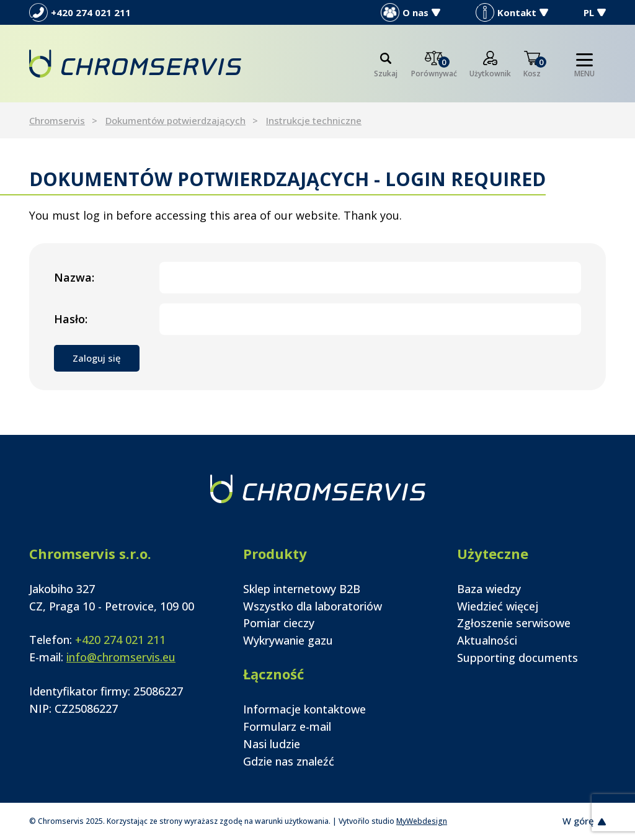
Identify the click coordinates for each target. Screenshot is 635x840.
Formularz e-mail (287, 726)
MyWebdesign (422, 821)
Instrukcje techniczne (314, 120)
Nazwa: (74, 277)
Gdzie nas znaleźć (289, 761)
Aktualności (487, 640)
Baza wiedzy (489, 589)
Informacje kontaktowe (304, 709)
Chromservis (57, 120)
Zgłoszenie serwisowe (514, 623)
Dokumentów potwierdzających (175, 120)
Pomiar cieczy (279, 623)
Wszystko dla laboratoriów (313, 606)
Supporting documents (517, 658)
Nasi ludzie (272, 744)
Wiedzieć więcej (498, 606)
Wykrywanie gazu (288, 640)
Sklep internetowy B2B (302, 589)
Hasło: (71, 319)
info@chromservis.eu (121, 657)
